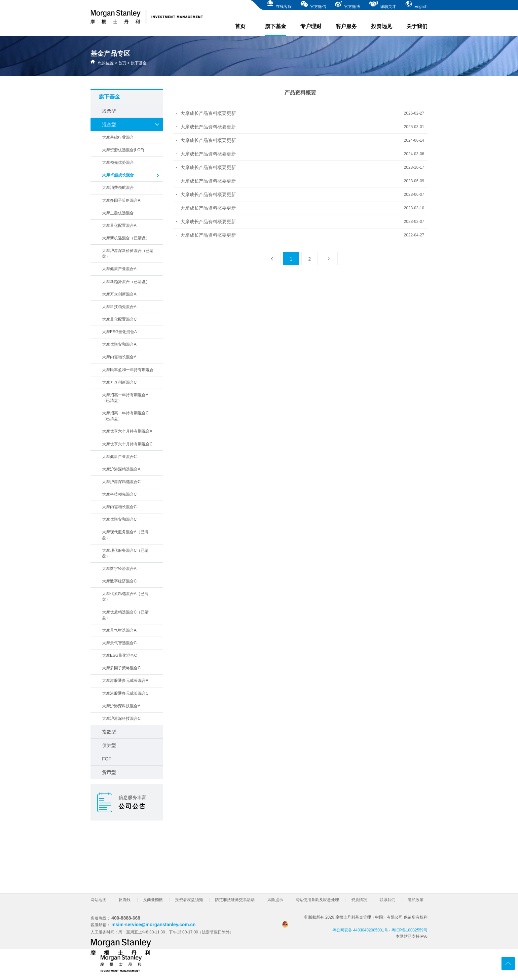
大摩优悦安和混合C (119, 519)
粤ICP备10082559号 (409, 930)
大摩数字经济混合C (119, 581)
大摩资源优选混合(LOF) (123, 150)
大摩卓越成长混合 (131, 176)
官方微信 (313, 4)
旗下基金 (276, 30)
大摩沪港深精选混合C (121, 482)
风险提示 (275, 900)
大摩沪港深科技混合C (121, 718)
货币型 (109, 772)
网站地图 (98, 900)
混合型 (131, 124)
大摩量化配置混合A (119, 226)
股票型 (109, 111)
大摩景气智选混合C (119, 643)
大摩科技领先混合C (119, 494)
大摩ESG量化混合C (120, 655)
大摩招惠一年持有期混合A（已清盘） (125, 398)
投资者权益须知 (189, 900)
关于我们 (417, 26)
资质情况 (359, 900)
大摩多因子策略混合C (121, 668)
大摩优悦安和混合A (119, 344)
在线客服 (279, 4)
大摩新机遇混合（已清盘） (126, 238)
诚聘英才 (382, 4)
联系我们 (388, 900)
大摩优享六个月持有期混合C (127, 444)
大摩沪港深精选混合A (121, 469)
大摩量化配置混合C (119, 319)
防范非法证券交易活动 (235, 900)
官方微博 (347, 4)
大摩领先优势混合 (118, 162)
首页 (240, 26)
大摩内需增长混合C (119, 507)
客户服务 (346, 26)
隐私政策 (416, 900)
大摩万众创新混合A (119, 294)
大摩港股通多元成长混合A (125, 681)
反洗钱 (125, 900)
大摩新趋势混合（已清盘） (126, 282)
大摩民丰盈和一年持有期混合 (128, 370)
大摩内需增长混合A (119, 357)
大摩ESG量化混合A (119, 332)
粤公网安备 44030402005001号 (335, 927)
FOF (107, 759)
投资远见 (382, 26)
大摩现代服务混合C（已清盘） (125, 553)
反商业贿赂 (153, 900)
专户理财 (311, 26)
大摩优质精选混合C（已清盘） (125, 615)
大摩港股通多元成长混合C (125, 693)
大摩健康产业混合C (119, 457)
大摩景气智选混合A (119, 630)
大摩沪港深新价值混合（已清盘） (128, 253)
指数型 (109, 732)
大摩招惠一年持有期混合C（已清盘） (125, 416)
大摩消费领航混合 (118, 188)
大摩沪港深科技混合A (121, 706)
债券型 (109, 745)
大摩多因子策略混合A (121, 200)
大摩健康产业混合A (119, 269)
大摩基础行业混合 (118, 137)
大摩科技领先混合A (119, 307)
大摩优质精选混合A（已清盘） (125, 596)
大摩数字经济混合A (119, 569)
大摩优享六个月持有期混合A (127, 431)
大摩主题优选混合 (118, 213)
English (416, 4)
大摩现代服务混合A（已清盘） (125, 535)
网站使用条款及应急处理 (317, 900)
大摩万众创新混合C (119, 382)
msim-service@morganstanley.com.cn (153, 925)
